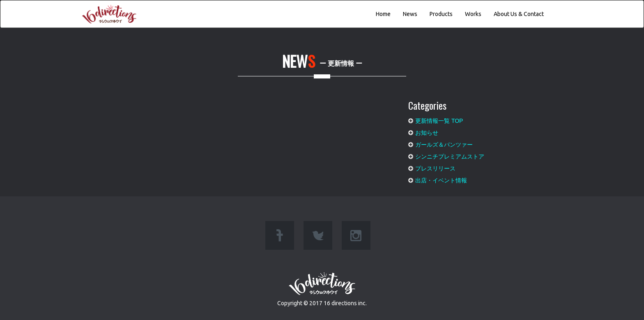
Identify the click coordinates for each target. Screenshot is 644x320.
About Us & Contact (519, 14)
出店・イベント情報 (441, 178)
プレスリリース (435, 166)
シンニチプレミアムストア (450, 154)
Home (383, 14)
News (410, 14)
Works (473, 14)
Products (441, 14)
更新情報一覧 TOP (439, 119)
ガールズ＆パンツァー (444, 143)
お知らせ (427, 131)
